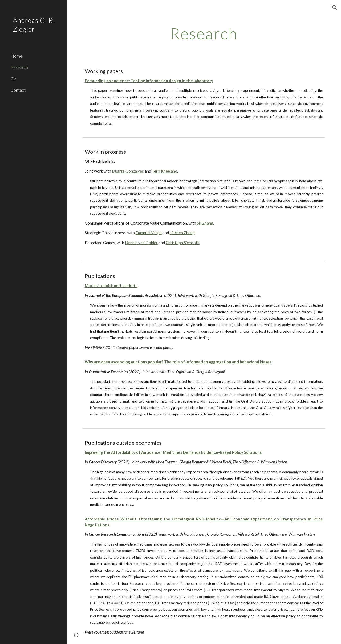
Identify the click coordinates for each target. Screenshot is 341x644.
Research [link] (19, 67)
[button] (335, 7)
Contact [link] (18, 90)
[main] (204, 33)
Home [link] (17, 56)
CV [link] (13, 79)
